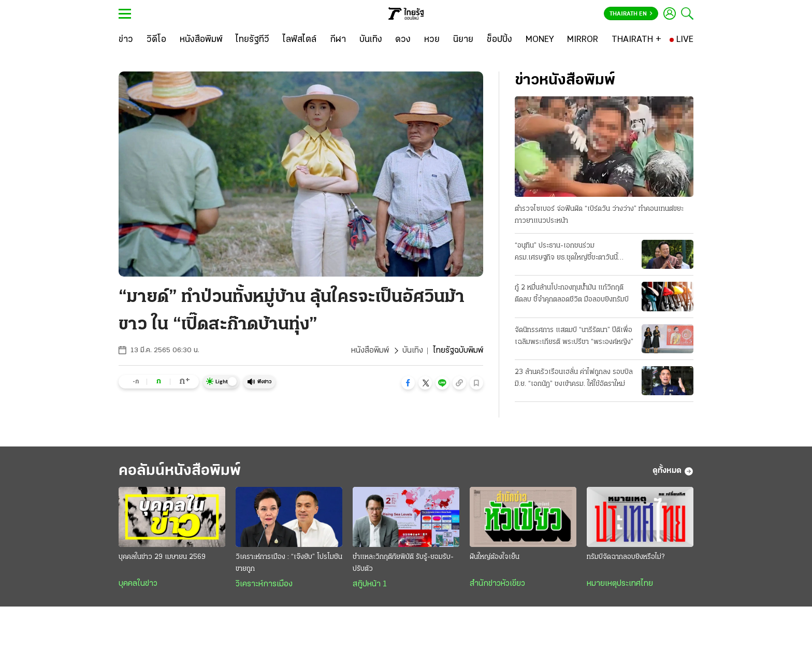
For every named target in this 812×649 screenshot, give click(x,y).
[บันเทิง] (371, 40)
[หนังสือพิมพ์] (201, 40)
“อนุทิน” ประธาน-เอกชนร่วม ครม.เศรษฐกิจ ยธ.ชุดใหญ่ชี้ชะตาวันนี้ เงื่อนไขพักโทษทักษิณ (566, 253)
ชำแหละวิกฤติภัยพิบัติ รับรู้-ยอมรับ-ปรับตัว (403, 563)
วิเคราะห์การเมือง (264, 584)
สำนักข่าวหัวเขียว (497, 584)
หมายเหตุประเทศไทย (620, 584)
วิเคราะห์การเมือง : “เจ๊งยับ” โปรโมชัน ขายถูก (289, 563)
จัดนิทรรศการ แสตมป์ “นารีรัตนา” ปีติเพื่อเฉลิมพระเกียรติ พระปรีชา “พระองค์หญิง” (574, 336)
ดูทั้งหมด (673, 471)
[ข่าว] (126, 40)
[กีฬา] (338, 40)
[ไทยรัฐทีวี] (252, 40)
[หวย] (432, 40)
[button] (408, 383)
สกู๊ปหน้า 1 (370, 584)
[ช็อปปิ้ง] (499, 40)
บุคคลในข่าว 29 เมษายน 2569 (162, 557)
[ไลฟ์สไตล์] (300, 40)
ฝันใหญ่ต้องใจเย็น (495, 557)
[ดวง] (403, 40)
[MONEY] (540, 40)
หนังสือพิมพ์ (370, 351)
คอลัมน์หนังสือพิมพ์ (180, 471)
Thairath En (631, 14)
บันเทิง (413, 351)
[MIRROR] (583, 40)
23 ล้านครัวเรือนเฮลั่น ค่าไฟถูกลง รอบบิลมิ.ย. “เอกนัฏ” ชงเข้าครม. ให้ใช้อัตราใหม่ (574, 378)
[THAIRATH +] (636, 40)
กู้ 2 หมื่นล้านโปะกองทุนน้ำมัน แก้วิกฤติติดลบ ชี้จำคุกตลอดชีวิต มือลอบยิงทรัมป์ (572, 294)
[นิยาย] (463, 40)
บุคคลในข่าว (138, 584)
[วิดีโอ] (156, 40)
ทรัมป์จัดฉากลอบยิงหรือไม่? (626, 557)
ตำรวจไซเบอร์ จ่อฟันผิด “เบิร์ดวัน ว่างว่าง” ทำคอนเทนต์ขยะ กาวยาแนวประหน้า (599, 215)
